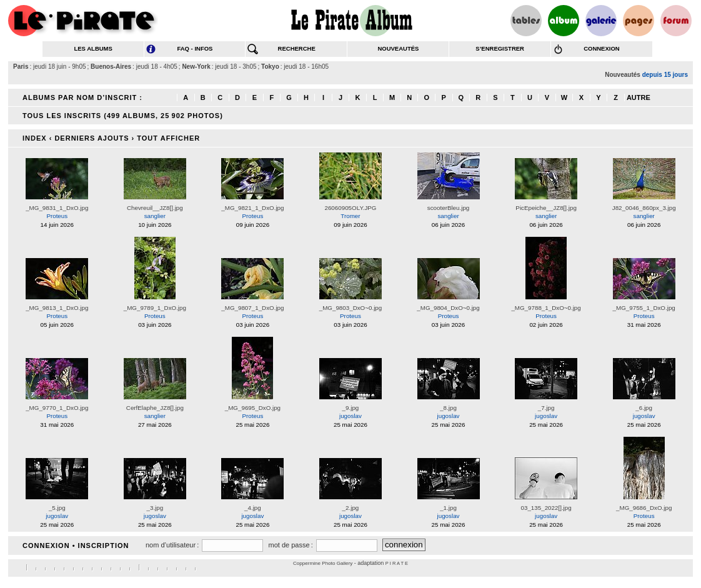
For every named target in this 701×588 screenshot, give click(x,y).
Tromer (350, 216)
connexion (602, 48)
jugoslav (350, 416)
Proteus (57, 216)
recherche (297, 48)
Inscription (104, 546)
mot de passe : (290, 545)
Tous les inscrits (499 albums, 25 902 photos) (123, 116)
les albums (93, 48)
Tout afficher (168, 138)
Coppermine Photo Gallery (323, 563)
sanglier (155, 216)
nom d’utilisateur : (172, 545)
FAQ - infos (195, 48)
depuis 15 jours (665, 75)
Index (35, 138)
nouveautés (398, 48)
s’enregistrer (500, 48)
